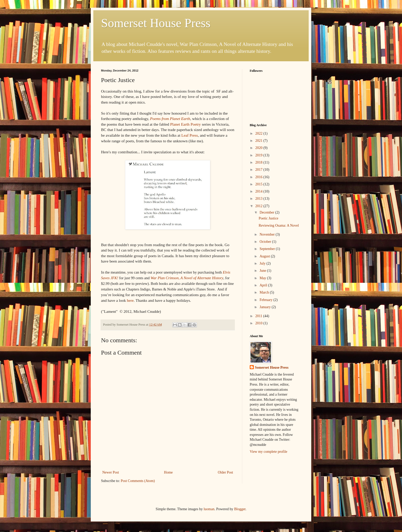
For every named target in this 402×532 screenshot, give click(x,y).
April (264, 285)
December (267, 212)
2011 (259, 316)
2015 (259, 184)
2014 (259, 191)
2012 (259, 206)
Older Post (226, 472)
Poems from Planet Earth (170, 119)
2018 (259, 162)
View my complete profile (269, 452)
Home (168, 472)
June (263, 271)
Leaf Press (190, 135)
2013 (259, 199)
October (266, 242)
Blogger (240, 509)
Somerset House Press (156, 23)
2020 (259, 148)
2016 (259, 177)
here (130, 300)
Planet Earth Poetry (185, 124)
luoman (209, 509)
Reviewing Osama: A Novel (279, 225)
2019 (259, 155)
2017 (259, 170)
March (265, 292)
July (263, 263)
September (268, 249)
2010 (259, 323)
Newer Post (111, 472)
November (268, 234)
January (265, 307)
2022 (259, 133)
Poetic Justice (269, 218)
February (266, 300)
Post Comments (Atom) (138, 481)
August (265, 256)
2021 (259, 141)
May (263, 278)
